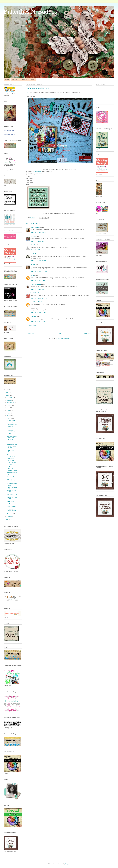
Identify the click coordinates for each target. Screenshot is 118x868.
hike (8, 454)
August (9, 405)
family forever (11, 504)
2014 (7, 520)
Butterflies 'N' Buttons (9, 131)
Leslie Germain (35, 227)
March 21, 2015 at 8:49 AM (38, 289)
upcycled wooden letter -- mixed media (12, 446)
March (9, 418)
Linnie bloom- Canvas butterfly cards (12, 468)
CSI (27, 93)
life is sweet (10, 477)
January (10, 516)
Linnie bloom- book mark (11, 451)
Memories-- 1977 (12, 495)
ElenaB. (33, 245)
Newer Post (31, 334)
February (10, 514)
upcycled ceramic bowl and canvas (12, 438)
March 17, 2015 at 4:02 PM (38, 261)
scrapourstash (37, 171)
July (9, 408)
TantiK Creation (35, 293)
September (11, 403)
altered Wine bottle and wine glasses (12, 425)
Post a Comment (33, 325)
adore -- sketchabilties (12, 480)
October (10, 400)
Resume (15, 79)
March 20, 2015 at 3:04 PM (38, 280)
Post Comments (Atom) (63, 338)
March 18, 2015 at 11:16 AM (39, 271)
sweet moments (11, 506)
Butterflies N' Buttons (30, 12)
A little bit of (10, 501)
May (9, 413)
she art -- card (11, 442)
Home (7, 79)
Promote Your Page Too (9, 134)
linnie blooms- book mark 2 (11, 510)
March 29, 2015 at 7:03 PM (38, 312)
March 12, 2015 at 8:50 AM (38, 232)
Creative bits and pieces (27, 79)
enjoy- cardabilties (12, 488)
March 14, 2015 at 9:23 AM (38, 241)
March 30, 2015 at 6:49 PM (38, 321)
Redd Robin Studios (37, 302)
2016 (7, 393)
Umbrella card (11, 420)
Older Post (87, 334)
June (9, 410)
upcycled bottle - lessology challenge (12, 459)
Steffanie (33, 236)
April (9, 416)
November (10, 398)
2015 (7, 395)
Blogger (67, 864)
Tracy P (33, 265)
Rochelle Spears (36, 284)
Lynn (32, 275)
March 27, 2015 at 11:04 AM (39, 298)
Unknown (34, 316)
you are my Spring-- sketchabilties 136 (12, 431)
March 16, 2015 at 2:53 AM (38, 250)
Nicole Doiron (35, 254)
